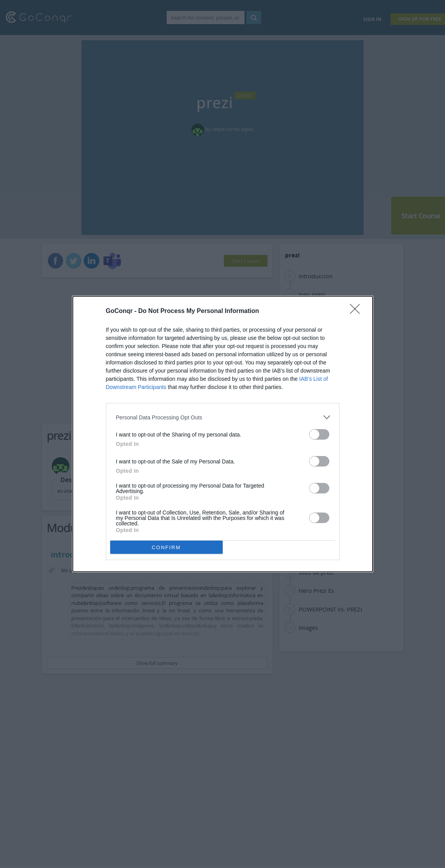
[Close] (357, 311)
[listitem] (223, 417)
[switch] (319, 434)
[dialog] (223, 434)
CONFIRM (166, 547)
